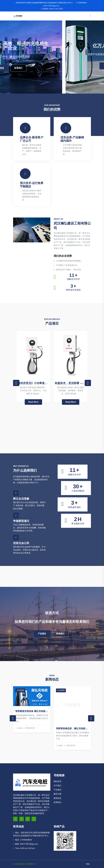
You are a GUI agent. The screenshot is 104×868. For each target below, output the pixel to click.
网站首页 (58, 781)
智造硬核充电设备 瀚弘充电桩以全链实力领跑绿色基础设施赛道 (47, 711)
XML (88, 864)
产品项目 (42, 634)
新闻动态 (58, 798)
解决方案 (58, 794)
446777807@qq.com (51, 6)
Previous (16, 383)
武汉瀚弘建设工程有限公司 (25, 864)
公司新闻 (20, 690)
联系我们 (60, 68)
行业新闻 (61, 690)
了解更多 (42, 68)
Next (88, 383)
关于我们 (58, 786)
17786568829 (81, 3)
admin (19, 728)
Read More (33, 402)
